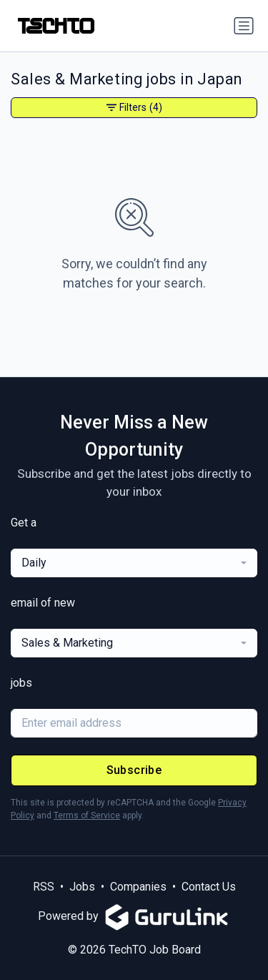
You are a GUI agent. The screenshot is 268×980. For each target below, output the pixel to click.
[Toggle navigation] (244, 26)
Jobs (82, 887)
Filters (134, 108)
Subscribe (134, 770)
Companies (138, 887)
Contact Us (209, 887)
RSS (44, 887)
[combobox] (134, 563)
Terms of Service (87, 815)
